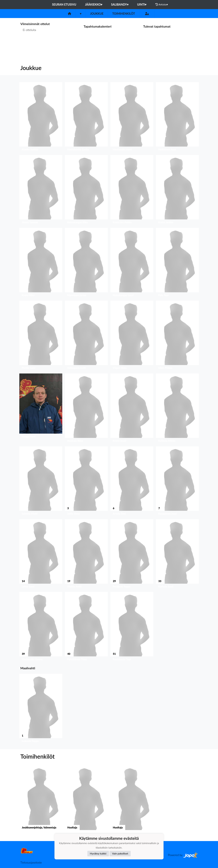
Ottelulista (28, 42)
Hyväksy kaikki (98, 853)
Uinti (142, 4)
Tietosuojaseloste (31, 862)
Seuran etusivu (64, 4)
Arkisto (162, 4)
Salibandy (120, 4)
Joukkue (97, 14)
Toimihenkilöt (124, 14)
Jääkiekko (94, 4)
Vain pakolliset (120, 853)
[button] (41, 117)
